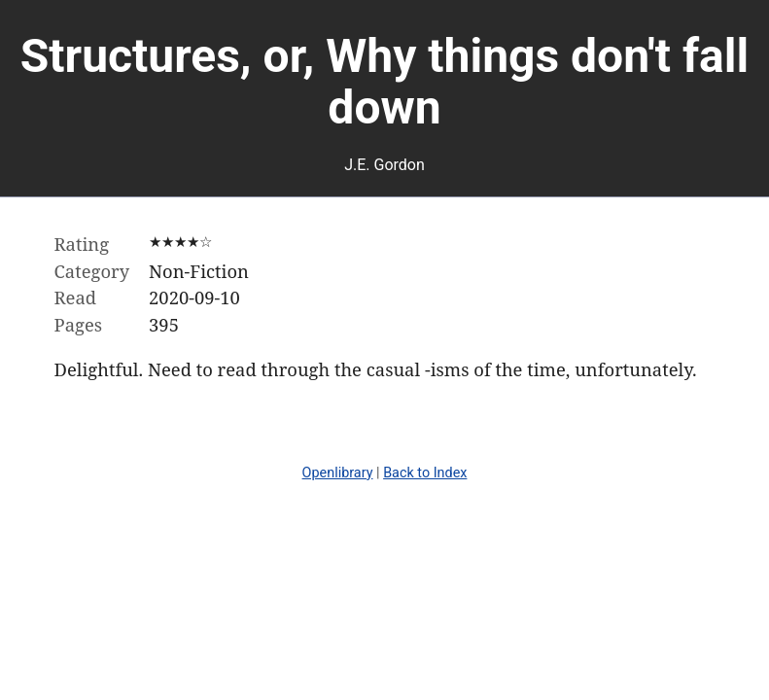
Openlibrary (338, 473)
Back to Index (425, 473)
